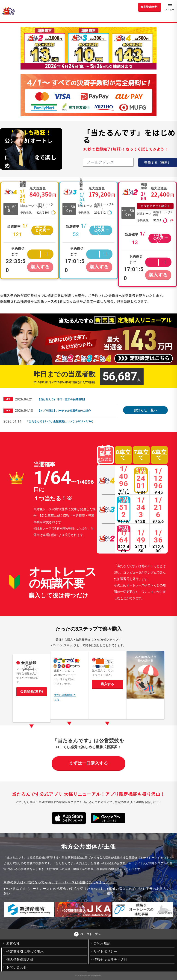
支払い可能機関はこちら (65, 697)
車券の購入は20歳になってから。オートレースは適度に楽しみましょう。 (60, 882)
